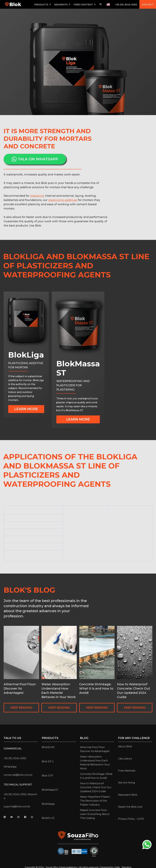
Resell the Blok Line (130, 807)
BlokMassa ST (50, 790)
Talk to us (12, 738)
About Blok (125, 746)
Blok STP (47, 776)
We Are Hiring (127, 783)
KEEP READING (21, 708)
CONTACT (148, 4)
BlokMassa (48, 804)
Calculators (125, 759)
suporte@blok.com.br (17, 807)
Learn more (26, 409)
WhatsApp (10, 767)
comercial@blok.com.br (18, 775)
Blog (84, 738)
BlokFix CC (48, 818)
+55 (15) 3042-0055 (126, 4)
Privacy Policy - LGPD (131, 819)
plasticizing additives (63, 200)
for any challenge (134, 738)
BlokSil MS (48, 747)
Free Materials (127, 771)
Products (50, 738)
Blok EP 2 (48, 762)
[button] (43, 4)
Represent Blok (128, 795)
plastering (37, 196)
